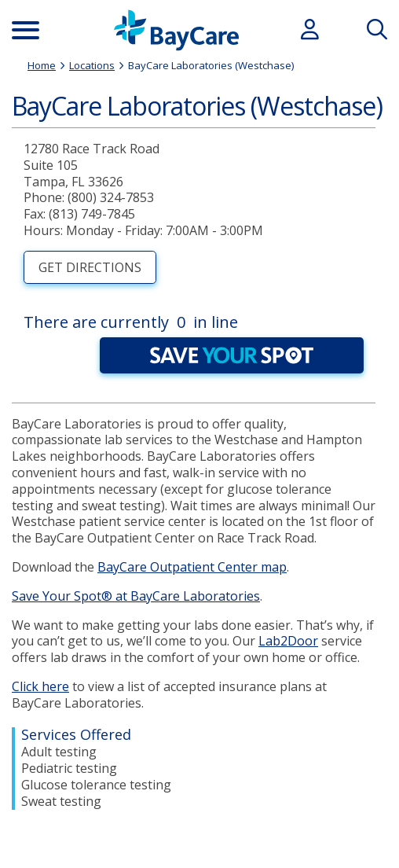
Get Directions (90, 267)
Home (42, 65)
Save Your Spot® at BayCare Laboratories (136, 596)
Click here (40, 686)
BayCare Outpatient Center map (192, 567)
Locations (92, 65)
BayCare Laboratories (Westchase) (211, 65)
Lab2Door (288, 641)
